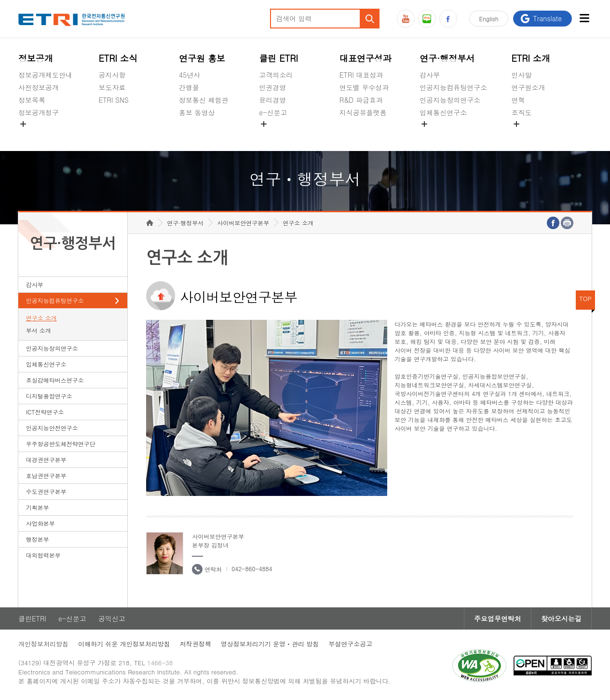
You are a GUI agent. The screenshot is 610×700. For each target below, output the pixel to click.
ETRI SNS (113, 100)
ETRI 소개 (531, 58)
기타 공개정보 (533, 135)
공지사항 (112, 75)
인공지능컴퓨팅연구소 (453, 87)
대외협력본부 (43, 555)
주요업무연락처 (498, 618)
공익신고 (272, 135)
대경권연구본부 (46, 460)
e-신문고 (273, 112)
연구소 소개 (41, 318)
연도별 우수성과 (364, 87)
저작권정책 (196, 644)
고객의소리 (276, 75)
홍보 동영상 (197, 112)
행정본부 (38, 539)
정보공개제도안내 (45, 75)
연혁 (518, 100)
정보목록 (32, 100)
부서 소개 (39, 330)
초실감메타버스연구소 (453, 135)
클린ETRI (32, 618)
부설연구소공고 (350, 644)
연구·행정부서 (447, 58)
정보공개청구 (39, 112)
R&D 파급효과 (361, 100)
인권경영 (272, 87)
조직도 (522, 112)
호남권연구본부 (46, 475)
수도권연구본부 (46, 491)
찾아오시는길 (561, 618)
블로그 (427, 19)
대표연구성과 (366, 58)
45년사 (190, 75)
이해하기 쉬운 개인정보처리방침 (124, 644)
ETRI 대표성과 (361, 75)
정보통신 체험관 (204, 100)
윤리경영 (272, 100)
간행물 (189, 87)
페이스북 (448, 19)
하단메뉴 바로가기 (0, 0)
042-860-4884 (252, 569)
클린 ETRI (278, 58)
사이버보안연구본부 (243, 223)
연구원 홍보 (202, 58)
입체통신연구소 (443, 112)
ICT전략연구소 (45, 412)
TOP (585, 298)
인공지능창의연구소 (450, 100)
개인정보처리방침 (43, 644)
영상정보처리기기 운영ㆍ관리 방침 (270, 644)
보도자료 (112, 87)
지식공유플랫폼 (363, 112)
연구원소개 (529, 87)
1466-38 (160, 663)
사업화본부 (41, 523)
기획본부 (38, 507)
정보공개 (36, 58)
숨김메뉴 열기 (23, 124)
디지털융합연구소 (49, 396)
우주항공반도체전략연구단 (61, 444)
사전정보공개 (39, 87)
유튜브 (406, 19)
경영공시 (32, 135)
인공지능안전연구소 (52, 428)
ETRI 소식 (118, 58)
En (489, 19)
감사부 (430, 75)
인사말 (522, 75)
